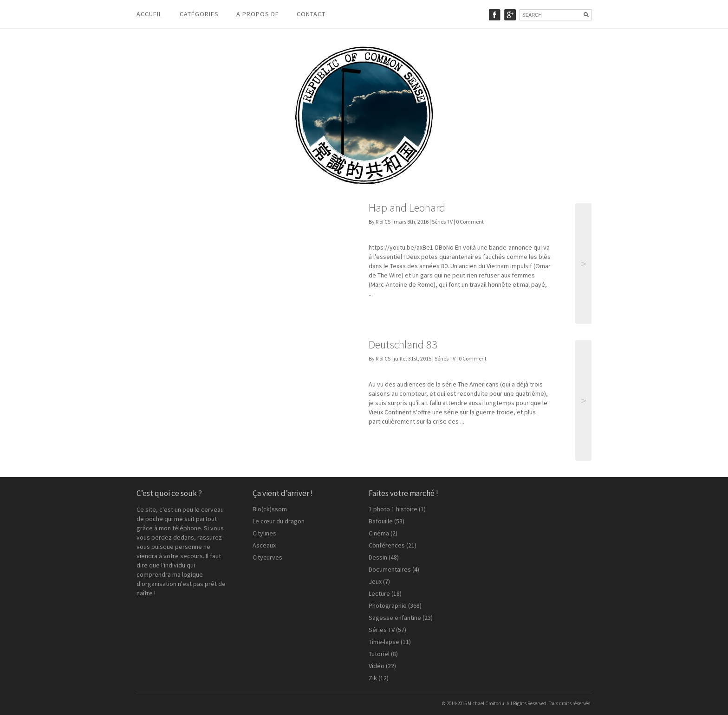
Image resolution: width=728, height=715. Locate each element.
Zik (373, 678)
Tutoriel (379, 654)
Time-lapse (384, 642)
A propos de (258, 14)
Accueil (149, 14)
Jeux (375, 581)
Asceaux (264, 545)
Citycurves (267, 557)
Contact (311, 14)
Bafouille (381, 521)
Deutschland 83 (403, 345)
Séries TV (442, 222)
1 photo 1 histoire (393, 509)
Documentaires (390, 569)
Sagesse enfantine (395, 618)
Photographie (388, 605)
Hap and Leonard (407, 208)
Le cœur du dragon (279, 521)
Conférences (387, 545)
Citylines (264, 533)
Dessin (378, 557)
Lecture (379, 593)
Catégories (199, 14)
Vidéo (377, 666)
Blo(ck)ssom (270, 509)
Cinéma (379, 533)
